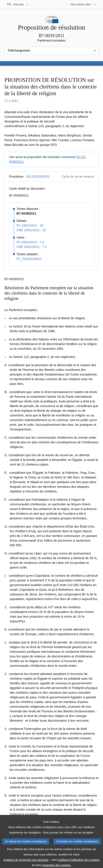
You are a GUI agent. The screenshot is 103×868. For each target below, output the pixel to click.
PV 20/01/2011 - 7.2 (30, 242)
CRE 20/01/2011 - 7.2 (32, 247)
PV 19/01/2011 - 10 (30, 225)
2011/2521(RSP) (38, 177)
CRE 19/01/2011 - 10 (31, 230)
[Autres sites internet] (83, 4)
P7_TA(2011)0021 (29, 259)
